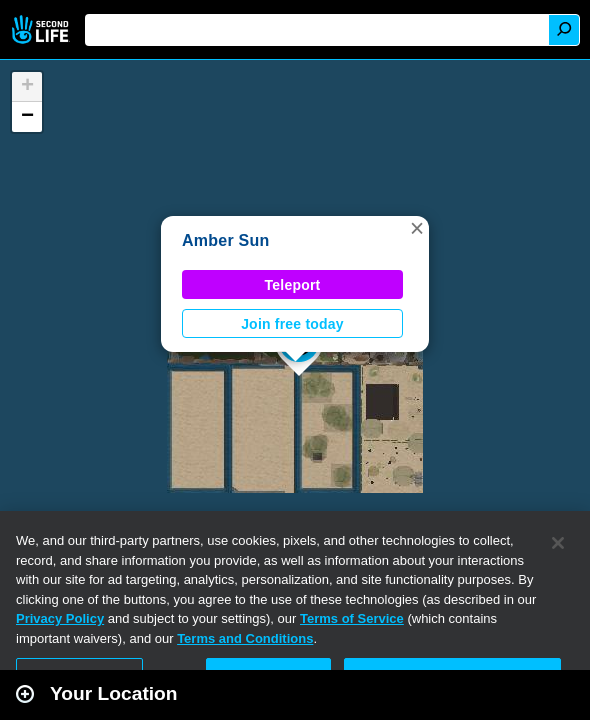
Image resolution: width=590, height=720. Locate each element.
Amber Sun (226, 240)
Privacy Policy (60, 618)
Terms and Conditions (245, 638)
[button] (417, 228)
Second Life (42, 29)
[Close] (558, 543)
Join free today (292, 324)
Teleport (293, 285)
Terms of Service (352, 618)
